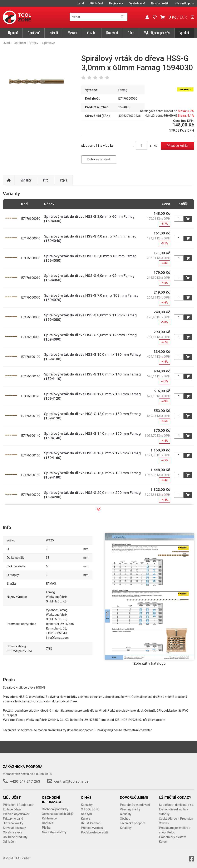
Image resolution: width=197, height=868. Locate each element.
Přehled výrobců (92, 828)
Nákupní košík (160, 3)
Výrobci (184, 33)
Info (46, 180)
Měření (72, 33)
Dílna (131, 33)
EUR (183, 17)
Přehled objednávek (16, 814)
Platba (46, 828)
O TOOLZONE (90, 809)
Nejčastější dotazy (54, 832)
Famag (123, 90)
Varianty (26, 180)
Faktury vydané (13, 819)
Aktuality (126, 814)
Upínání (13, 33)
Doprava (47, 823)
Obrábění (34, 33)
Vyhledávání (137, 3)
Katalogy (126, 828)
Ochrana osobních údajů (58, 814)
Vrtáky (34, 43)
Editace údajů (12, 809)
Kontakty (87, 805)
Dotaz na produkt (99, 159)
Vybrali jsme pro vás (157, 33)
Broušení (112, 33)
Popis (63, 180)
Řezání (92, 33)
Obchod (125, 819)
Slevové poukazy (14, 828)
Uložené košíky (13, 823)
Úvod (81, 3)
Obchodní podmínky (55, 809)
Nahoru (9, 180)
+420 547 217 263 (25, 781)
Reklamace (49, 818)
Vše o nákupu (184, 3)
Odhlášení (10, 842)
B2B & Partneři (91, 823)
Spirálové (49, 43)
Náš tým (86, 814)
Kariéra (86, 819)
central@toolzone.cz (71, 781)
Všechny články (130, 809)
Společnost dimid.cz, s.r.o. (176, 805)
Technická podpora (133, 823)
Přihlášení (97, 3)
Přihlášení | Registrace (18, 805)
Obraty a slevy (12, 832)
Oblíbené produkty (15, 837)
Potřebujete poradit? (95, 832)
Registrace (116, 3)
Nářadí (54, 33)
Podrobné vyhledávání (135, 805)
